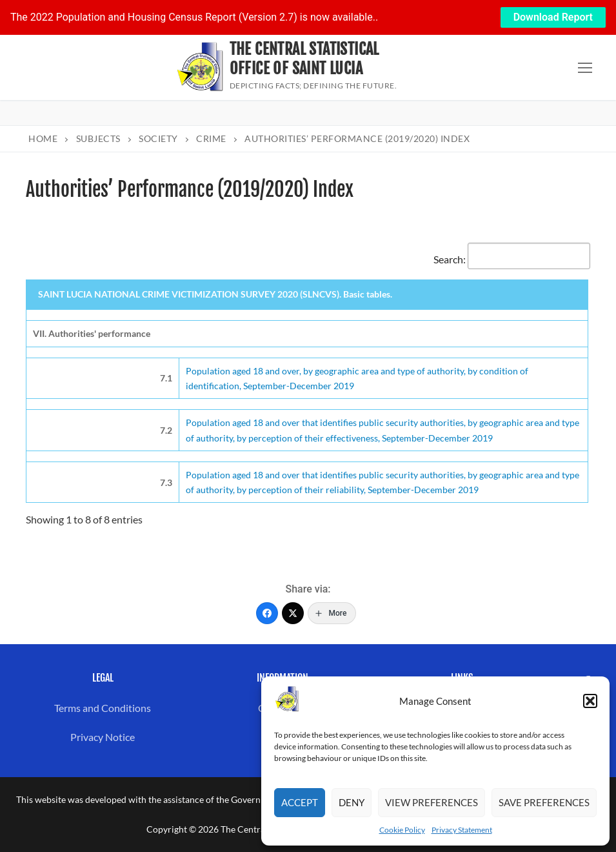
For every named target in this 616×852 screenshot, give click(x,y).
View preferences (432, 802)
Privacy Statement (462, 830)
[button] (590, 701)
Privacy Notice (103, 737)
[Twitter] (293, 613)
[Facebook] (267, 613)
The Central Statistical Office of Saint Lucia (304, 59)
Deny (352, 802)
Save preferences (544, 802)
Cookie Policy (402, 830)
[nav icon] (585, 68)
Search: (512, 259)
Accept (300, 802)
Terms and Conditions (103, 708)
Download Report (553, 17)
